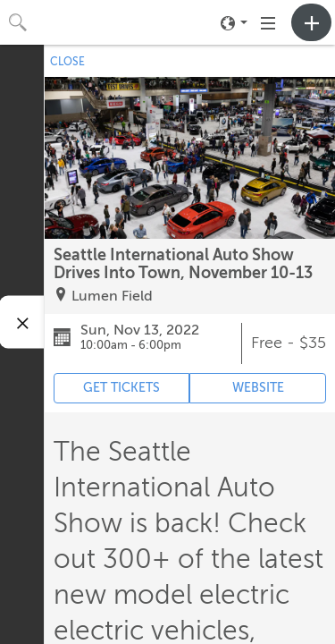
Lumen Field (112, 296)
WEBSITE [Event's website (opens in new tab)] (258, 388)
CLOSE (67, 62)
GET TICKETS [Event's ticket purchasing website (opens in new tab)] (121, 388)
